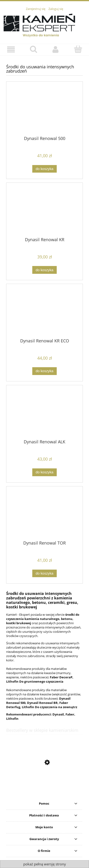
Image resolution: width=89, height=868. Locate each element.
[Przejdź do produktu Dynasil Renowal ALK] (44, 414)
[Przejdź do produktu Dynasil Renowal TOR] (44, 515)
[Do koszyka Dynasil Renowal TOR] (44, 574)
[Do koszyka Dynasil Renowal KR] (44, 270)
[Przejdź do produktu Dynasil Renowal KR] (44, 212)
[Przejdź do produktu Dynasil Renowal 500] (44, 110)
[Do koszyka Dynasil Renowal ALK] (44, 472)
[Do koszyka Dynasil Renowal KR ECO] (44, 371)
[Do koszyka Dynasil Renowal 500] (44, 169)
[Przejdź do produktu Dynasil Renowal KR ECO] (44, 313)
